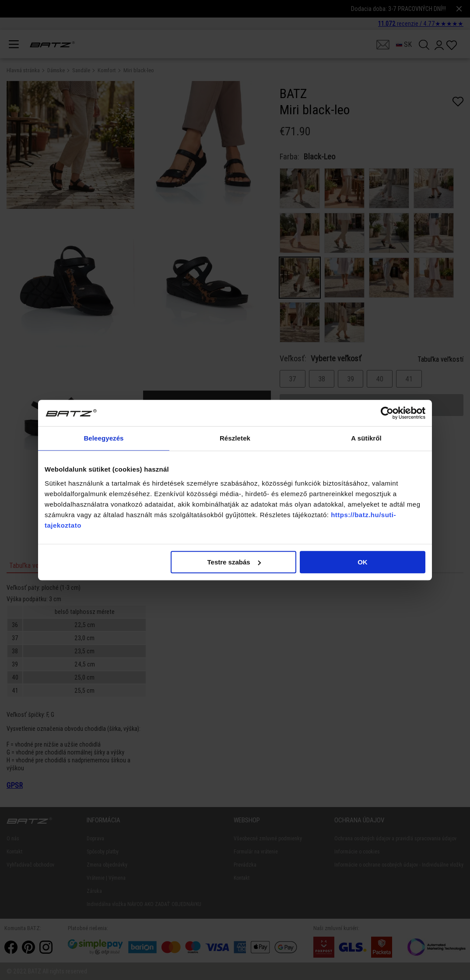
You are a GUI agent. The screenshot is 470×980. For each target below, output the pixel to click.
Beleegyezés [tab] (103, 438)
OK (363, 562)
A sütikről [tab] (366, 438)
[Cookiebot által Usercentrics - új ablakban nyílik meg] (387, 413)
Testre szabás (234, 562)
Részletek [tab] (235, 438)
